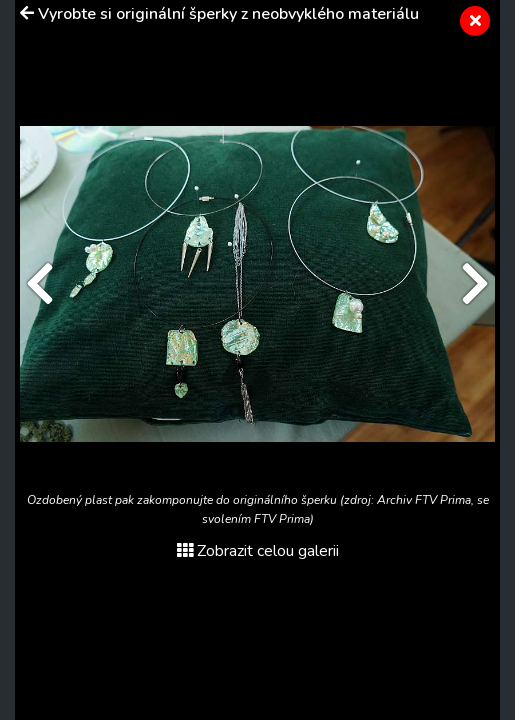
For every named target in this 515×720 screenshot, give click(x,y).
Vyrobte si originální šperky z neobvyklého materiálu (228, 14)
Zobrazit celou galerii (258, 551)
